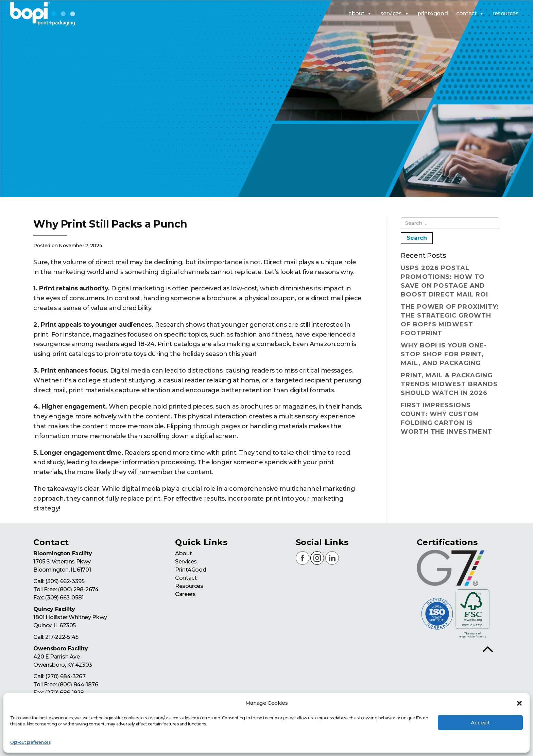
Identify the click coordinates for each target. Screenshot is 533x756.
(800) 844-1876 (78, 685)
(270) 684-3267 (65, 676)
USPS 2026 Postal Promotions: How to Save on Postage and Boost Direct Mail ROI (444, 281)
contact (470, 14)
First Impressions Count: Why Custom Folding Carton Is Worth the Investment (446, 418)
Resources (189, 586)
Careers (185, 594)
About (183, 553)
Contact (186, 578)
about (360, 14)
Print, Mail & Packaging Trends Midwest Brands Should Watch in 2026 (449, 384)
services (395, 14)
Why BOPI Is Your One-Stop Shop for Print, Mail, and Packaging (444, 354)
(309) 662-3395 (65, 581)
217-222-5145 (62, 637)
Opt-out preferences (30, 742)
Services (186, 562)
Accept (480, 723)
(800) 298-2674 (78, 589)
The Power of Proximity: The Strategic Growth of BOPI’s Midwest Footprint (450, 320)
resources (505, 13)
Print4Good (191, 570)
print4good (433, 13)
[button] (519, 703)
